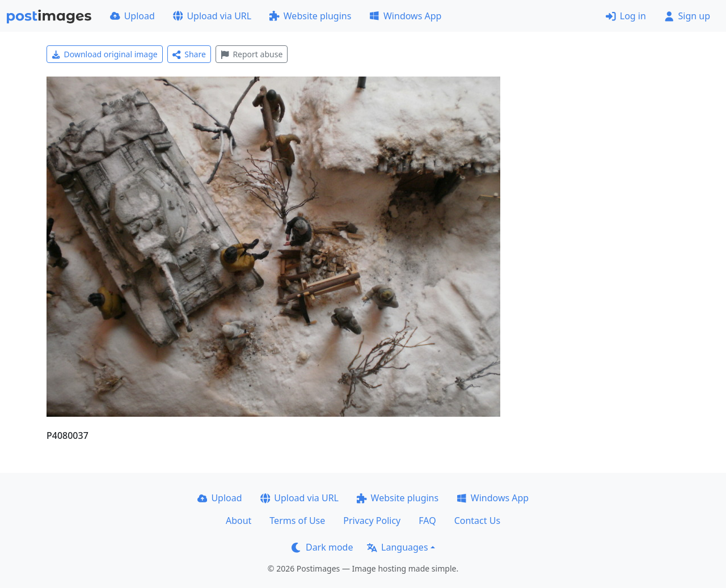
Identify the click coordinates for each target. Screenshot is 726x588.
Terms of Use (297, 521)
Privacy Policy (372, 521)
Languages (397, 547)
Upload (132, 16)
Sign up (687, 16)
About (239, 521)
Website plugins (310, 16)
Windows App (405, 16)
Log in (626, 16)
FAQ (427, 521)
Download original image (105, 54)
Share (189, 54)
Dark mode (322, 547)
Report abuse (252, 54)
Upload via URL (212, 16)
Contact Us (477, 521)
